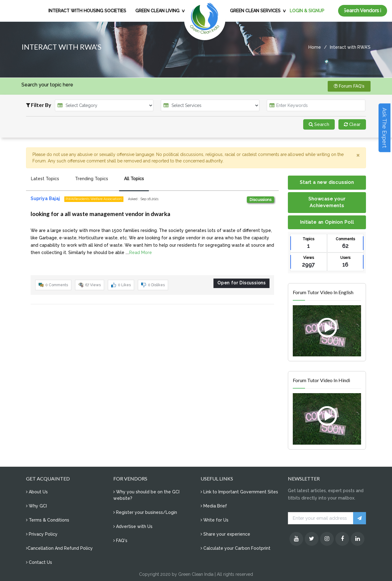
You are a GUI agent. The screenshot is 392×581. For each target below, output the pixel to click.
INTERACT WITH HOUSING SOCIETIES (87, 11)
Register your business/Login (145, 512)
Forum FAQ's (349, 86)
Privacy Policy (42, 534)
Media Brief (214, 506)
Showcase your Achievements (327, 202)
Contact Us (39, 562)
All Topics (134, 179)
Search (319, 124)
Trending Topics (92, 179)
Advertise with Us (133, 526)
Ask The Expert (384, 128)
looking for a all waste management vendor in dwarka (100, 214)
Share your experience (225, 534)
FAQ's (120, 541)
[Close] (358, 155)
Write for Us (215, 520)
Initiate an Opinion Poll (327, 222)
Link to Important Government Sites (239, 492)
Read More (141, 253)
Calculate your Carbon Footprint (236, 548)
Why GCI (36, 506)
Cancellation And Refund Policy (59, 548)
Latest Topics (45, 179)
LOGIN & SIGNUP (307, 11)
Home (315, 47)
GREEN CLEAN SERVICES (255, 11)
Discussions (260, 200)
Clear (352, 124)
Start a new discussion (327, 182)
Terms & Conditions (48, 520)
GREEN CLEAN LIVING (157, 11)
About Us (37, 492)
